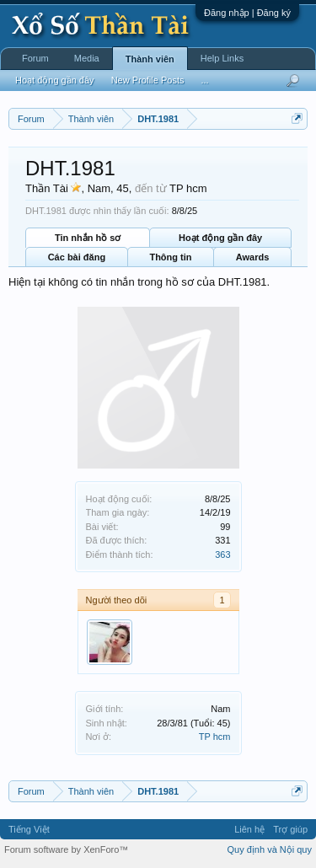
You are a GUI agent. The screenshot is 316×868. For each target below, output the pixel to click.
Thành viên (150, 59)
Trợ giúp (290, 829)
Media (87, 58)
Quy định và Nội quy (270, 849)
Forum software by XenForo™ (66, 849)
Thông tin (170, 257)
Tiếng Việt (29, 829)
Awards (253, 257)
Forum (35, 58)
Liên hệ (249, 829)
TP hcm (215, 737)
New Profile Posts (148, 80)
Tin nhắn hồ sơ (88, 238)
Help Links (222, 58)
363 (222, 555)
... (204, 80)
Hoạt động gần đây (220, 238)
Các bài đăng (77, 257)
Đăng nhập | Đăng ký (247, 13)
